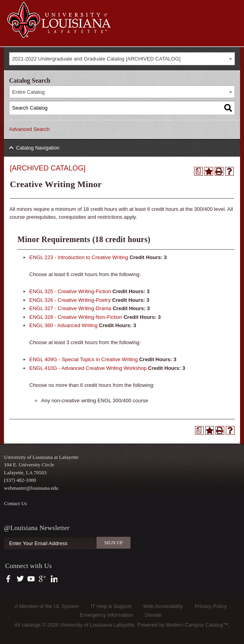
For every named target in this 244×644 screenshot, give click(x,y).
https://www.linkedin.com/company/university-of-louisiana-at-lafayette (53, 579)
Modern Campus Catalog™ (197, 625)
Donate (153, 615)
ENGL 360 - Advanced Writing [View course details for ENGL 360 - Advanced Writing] (63, 325)
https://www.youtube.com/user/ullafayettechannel (31, 579)
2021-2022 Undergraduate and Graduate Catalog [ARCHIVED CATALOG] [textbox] (96, 59)
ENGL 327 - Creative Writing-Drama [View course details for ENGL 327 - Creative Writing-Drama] (70, 308)
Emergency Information (106, 615)
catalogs (31, 625)
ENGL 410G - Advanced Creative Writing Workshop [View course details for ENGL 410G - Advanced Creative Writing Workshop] (88, 368)
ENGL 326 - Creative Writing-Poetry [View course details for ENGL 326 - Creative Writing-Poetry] (70, 300)
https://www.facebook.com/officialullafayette (10, 579)
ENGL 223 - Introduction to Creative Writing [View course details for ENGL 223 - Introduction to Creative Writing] (79, 257)
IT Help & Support (111, 606)
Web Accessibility (163, 606)
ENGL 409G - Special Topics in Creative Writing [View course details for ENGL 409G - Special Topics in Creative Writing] (83, 359)
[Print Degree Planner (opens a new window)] (199, 171)
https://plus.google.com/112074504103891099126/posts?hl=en (43, 579)
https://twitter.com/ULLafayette (21, 579)
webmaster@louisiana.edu (31, 488)
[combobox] (122, 59)
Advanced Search (29, 129)
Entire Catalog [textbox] (28, 92)
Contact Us (15, 503)
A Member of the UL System (47, 606)
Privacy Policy (211, 606)
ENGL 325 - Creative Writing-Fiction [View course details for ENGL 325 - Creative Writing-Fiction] (70, 291)
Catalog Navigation (38, 148)
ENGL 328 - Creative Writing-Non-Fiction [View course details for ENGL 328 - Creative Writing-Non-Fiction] (76, 317)
